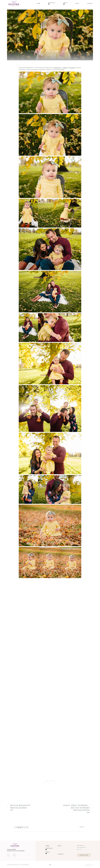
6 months (72, 68)
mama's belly (57, 68)
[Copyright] (50, 865)
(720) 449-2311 (80, 846)
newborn (65, 68)
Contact (90, 4)
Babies (50, 55)
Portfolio (52, 4)
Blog (77, 4)
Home (38, 4)
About (65, 4)
